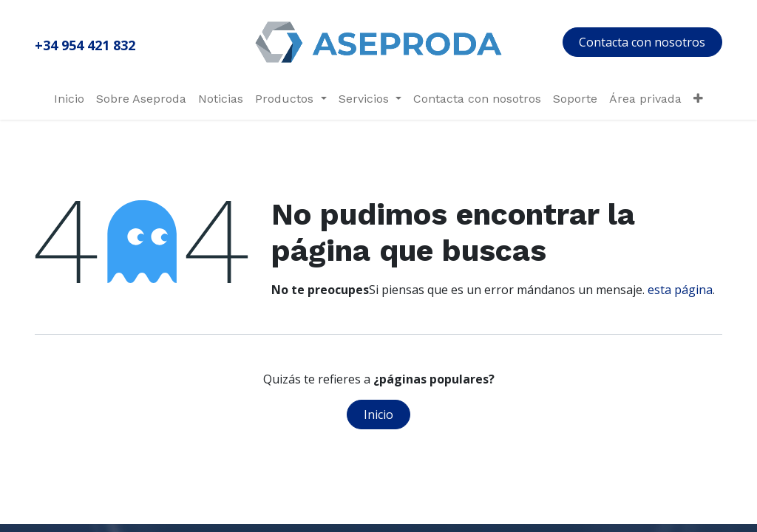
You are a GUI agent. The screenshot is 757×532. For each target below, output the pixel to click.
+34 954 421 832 (85, 45)
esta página (680, 290)
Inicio (378, 415)
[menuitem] (69, 99)
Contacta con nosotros (642, 42)
